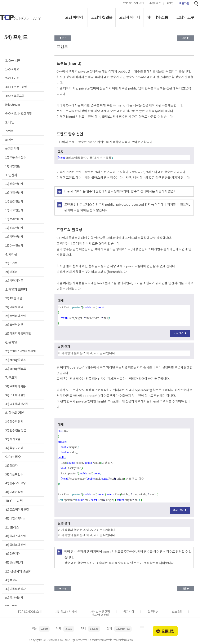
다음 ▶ (185, 38)
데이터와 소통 (157, 17)
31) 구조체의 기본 (15, 386)
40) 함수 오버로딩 (15, 483)
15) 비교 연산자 (14, 210)
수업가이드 (155, 4)
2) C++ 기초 (12, 78)
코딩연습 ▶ (180, 333)
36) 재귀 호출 (13, 439)
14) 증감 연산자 (14, 202)
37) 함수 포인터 (14, 448)
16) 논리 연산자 (14, 219)
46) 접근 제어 (13, 554)
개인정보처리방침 (66, 612)
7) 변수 (9, 131)
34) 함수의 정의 (14, 422)
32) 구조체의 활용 (15, 395)
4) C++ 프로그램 (15, 96)
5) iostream (13, 105)
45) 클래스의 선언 (15, 545)
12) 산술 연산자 (14, 184)
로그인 (170, 4)
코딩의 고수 (185, 17)
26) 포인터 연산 (14, 325)
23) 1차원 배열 (14, 298)
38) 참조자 (11, 466)
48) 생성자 (11, 580)
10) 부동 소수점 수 (16, 158)
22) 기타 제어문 (14, 281)
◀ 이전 (63, 38)
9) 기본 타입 (12, 149)
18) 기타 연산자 (14, 237)
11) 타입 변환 (13, 166)
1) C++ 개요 (12, 69)
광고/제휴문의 (100, 615)
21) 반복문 (11, 272)
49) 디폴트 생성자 (15, 589)
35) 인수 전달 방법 (16, 430)
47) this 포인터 (14, 563)
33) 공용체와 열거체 (17, 404)
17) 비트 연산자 (14, 228)
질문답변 (153, 612)
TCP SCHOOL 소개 (133, 4)
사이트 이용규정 (100, 612)
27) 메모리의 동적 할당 (18, 334)
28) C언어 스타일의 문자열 (20, 351)
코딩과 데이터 (130, 17)
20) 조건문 (11, 263)
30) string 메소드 (16, 369)
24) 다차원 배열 (14, 307)
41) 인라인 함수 (14, 492)
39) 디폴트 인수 (14, 475)
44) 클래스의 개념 (15, 536)
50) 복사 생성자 (14, 598)
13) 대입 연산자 (14, 193)
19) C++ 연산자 (14, 246)
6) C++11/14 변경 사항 (19, 114)
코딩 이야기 (74, 17)
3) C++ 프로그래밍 (16, 87)
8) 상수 (9, 140)
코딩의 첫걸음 (102, 17)
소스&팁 (177, 612)
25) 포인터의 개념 (15, 316)
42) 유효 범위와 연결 (17, 510)
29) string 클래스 (16, 360)
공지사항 (129, 612)
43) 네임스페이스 (15, 519)
